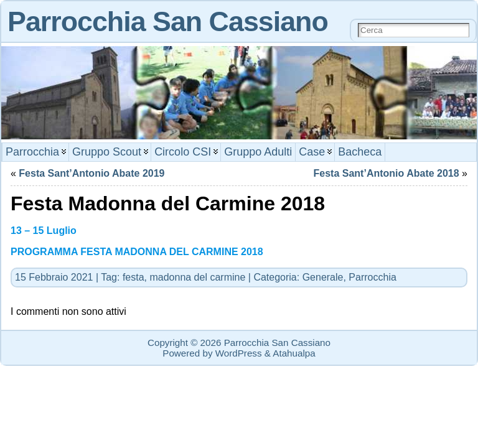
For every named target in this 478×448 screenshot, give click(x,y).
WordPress (239, 353)
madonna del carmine (197, 277)
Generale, (326, 277)
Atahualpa (294, 353)
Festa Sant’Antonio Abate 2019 (91, 173)
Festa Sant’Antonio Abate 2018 (387, 173)
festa (134, 277)
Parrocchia (372, 277)
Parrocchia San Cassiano (168, 21)
